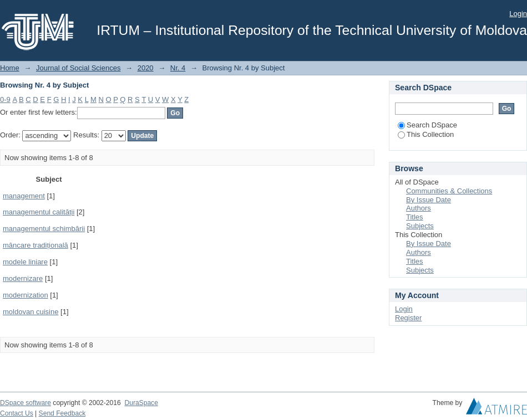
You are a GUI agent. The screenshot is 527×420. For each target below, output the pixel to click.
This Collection (426, 134)
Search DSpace (427, 125)
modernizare (23, 278)
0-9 (5, 99)
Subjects (420, 226)
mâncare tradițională (36, 245)
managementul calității (39, 212)
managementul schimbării (44, 229)
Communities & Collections (449, 191)
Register (408, 318)
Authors (419, 208)
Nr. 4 (178, 68)
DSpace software (26, 403)
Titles (415, 217)
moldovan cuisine (31, 312)
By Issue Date (429, 200)
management (24, 196)
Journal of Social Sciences (78, 68)
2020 (146, 68)
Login (518, 14)
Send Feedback (62, 413)
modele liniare (25, 262)
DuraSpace (141, 403)
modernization (26, 295)
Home (10, 68)
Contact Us (17, 413)
